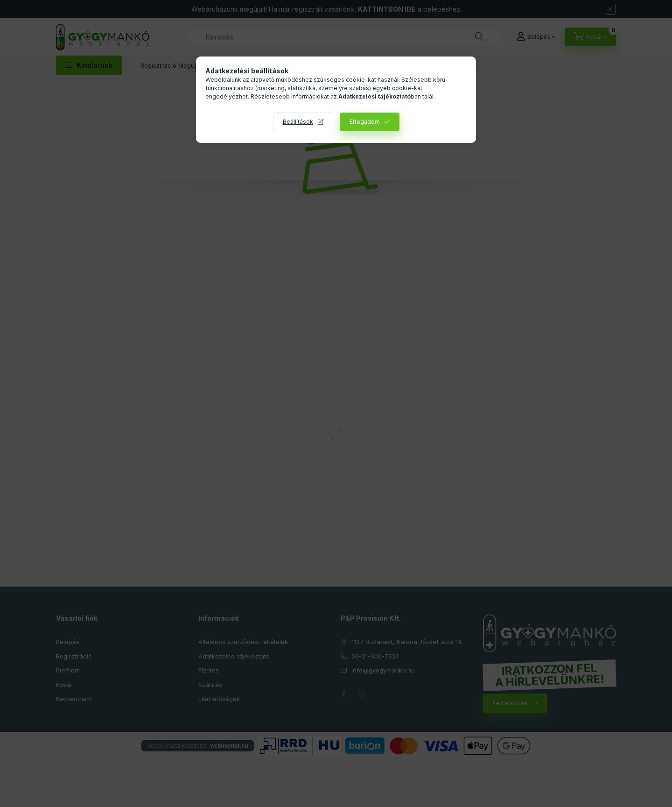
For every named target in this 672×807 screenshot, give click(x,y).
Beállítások (298, 122)
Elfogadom (365, 122)
